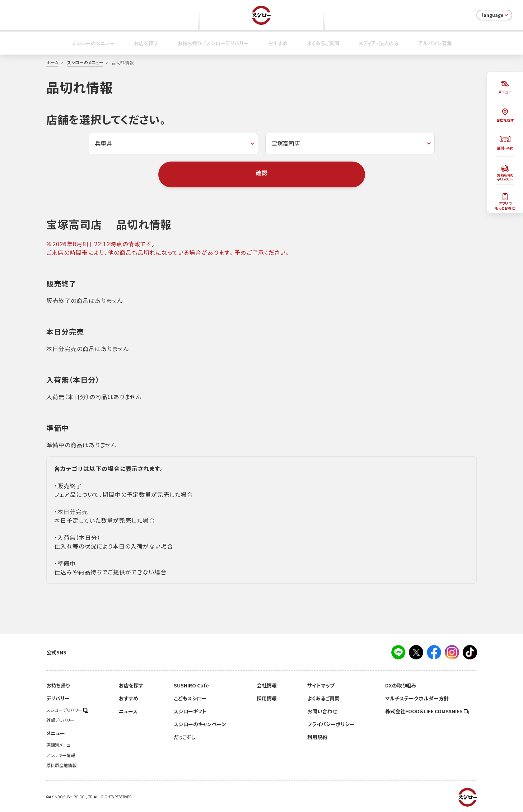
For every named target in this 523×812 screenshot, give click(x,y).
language (496, 15)
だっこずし (185, 737)
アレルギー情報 (61, 755)
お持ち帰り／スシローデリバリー (213, 43)
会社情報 (267, 685)
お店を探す (146, 43)
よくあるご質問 (323, 43)
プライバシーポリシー (331, 724)
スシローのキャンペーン (200, 724)
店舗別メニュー (60, 745)
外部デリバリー (60, 720)
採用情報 (267, 698)
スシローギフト (190, 711)
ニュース (128, 711)
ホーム (52, 62)
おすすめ (278, 43)
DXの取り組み (401, 685)
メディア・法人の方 (379, 43)
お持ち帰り (58, 685)
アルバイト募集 (435, 43)
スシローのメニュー (93, 43)
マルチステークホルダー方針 (417, 698)
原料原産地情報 (61, 765)
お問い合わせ (322, 711)
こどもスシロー (190, 698)
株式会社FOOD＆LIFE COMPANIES (427, 711)
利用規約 (317, 737)
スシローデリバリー (67, 710)
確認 (262, 173)
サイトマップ (321, 685)
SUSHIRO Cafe (191, 685)
